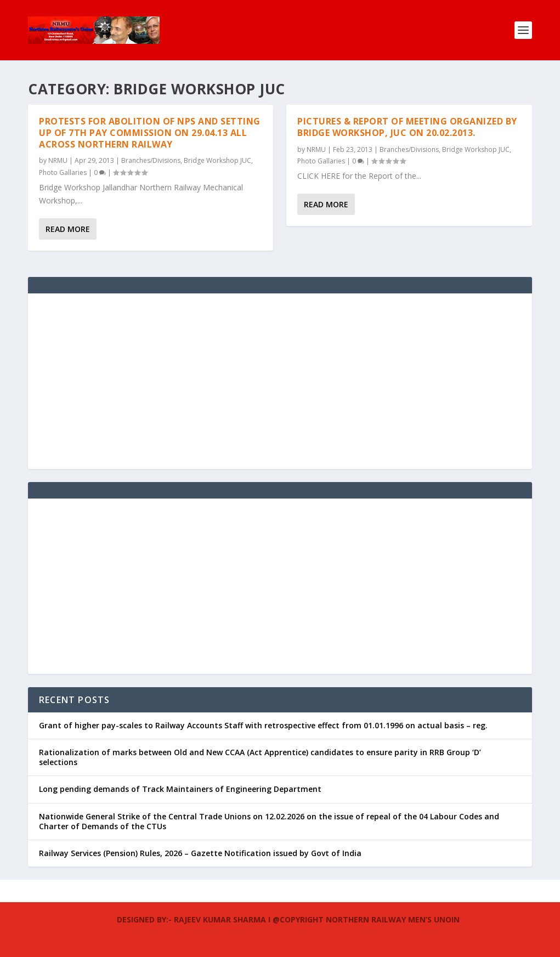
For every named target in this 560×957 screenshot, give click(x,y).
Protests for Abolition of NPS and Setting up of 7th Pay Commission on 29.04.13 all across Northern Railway (150, 133)
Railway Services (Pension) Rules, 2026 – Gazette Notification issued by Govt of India (200, 853)
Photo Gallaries (63, 172)
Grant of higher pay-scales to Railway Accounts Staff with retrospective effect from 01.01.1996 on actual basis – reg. (263, 725)
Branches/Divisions (151, 160)
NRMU (58, 160)
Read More (68, 229)
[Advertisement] (280, 381)
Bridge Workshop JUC (217, 160)
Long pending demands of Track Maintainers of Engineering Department (180, 789)
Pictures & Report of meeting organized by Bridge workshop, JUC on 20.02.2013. (407, 127)
